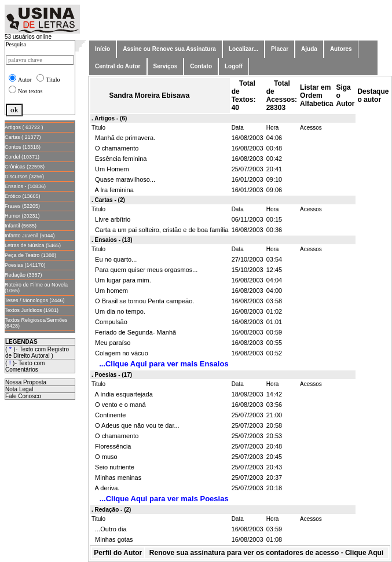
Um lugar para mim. (121, 280)
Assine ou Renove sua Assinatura (169, 49)
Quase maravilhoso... (123, 179)
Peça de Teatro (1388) (30, 255)
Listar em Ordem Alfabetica (316, 95)
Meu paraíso (111, 343)
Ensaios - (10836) (25, 186)
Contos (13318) (23, 147)
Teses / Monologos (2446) (35, 300)
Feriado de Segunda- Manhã (134, 332)
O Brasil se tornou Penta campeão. (143, 301)
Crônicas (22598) (25, 167)
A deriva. (105, 488)
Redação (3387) (23, 275)
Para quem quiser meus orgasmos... (144, 270)
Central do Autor (118, 66)
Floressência (111, 446)
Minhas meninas (116, 477)
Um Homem (110, 169)
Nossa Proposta (26, 382)
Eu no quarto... (114, 259)
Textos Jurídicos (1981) (32, 310)
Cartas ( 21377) (23, 137)
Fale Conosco (23, 396)
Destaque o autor (373, 95)
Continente (109, 415)
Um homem (110, 291)
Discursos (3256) (24, 177)
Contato (201, 66)
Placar (280, 49)
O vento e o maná (119, 405)
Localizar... (243, 49)
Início (102, 49)
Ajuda (309, 49)
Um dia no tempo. (118, 311)
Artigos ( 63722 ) (24, 127)
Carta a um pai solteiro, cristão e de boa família (160, 230)
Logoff (234, 66)
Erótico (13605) (23, 196)
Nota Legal (19, 389)
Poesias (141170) (25, 265)
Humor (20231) (22, 216)
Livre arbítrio (111, 219)
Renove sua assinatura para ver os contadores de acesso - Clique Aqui (266, 553)
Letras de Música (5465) (33, 245)
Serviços (166, 66)
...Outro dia (109, 529)
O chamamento (115, 148)
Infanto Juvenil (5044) (30, 236)
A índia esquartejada (122, 394)
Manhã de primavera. (123, 138)
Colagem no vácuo (120, 353)
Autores (341, 49)
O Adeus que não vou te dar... (135, 425)
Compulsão (109, 322)
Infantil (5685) (21, 226)
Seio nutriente (113, 467)
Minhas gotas (112, 539)
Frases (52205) (22, 206)
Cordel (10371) (22, 157)
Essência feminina (119, 159)
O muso (105, 457)
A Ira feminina (113, 190)
